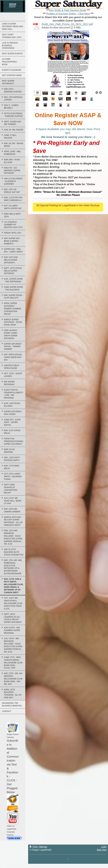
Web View (102, 850)
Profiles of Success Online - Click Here (68, 14)
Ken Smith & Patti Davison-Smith (68, 10)
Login (104, 847)
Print (34, 847)
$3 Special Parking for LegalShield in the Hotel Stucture (68, 205)
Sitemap (43, 847)
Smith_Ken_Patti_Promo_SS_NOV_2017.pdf (67, 24)
